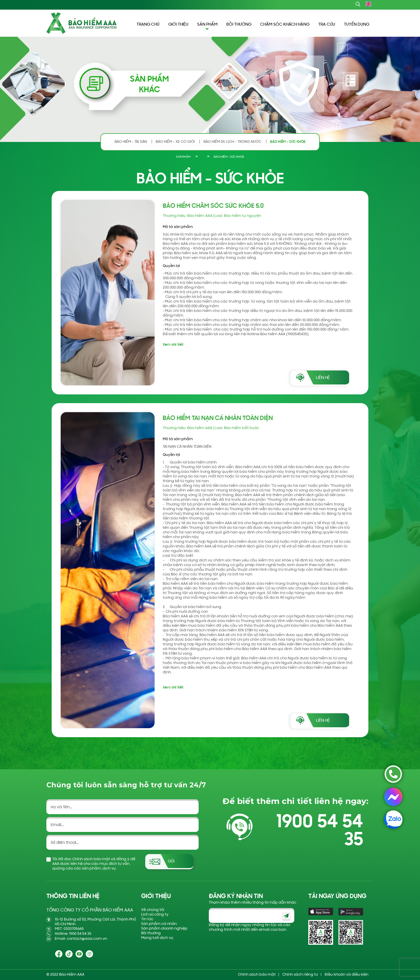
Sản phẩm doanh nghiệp (164, 929)
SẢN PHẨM (183, 157)
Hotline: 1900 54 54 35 (73, 934)
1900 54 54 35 (320, 831)
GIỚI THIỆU (178, 25)
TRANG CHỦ (148, 25)
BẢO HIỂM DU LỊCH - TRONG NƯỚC (232, 142)
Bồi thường (151, 933)
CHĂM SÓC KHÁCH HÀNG (285, 25)
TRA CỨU (327, 25)
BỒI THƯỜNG (239, 25)
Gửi (171, 862)
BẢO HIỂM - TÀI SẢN (131, 142)
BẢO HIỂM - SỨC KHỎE (288, 142)
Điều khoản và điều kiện (346, 975)
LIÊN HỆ (323, 378)
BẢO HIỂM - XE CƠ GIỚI (175, 142)
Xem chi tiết (173, 345)
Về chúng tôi (153, 910)
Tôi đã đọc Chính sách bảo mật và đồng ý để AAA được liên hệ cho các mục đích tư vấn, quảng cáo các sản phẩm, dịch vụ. (94, 864)
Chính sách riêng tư (300, 975)
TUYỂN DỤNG (357, 25)
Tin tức (147, 919)
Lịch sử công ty (155, 915)
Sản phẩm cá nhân (159, 924)
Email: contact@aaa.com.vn (81, 939)
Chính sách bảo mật (257, 975)
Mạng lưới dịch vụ (157, 938)
